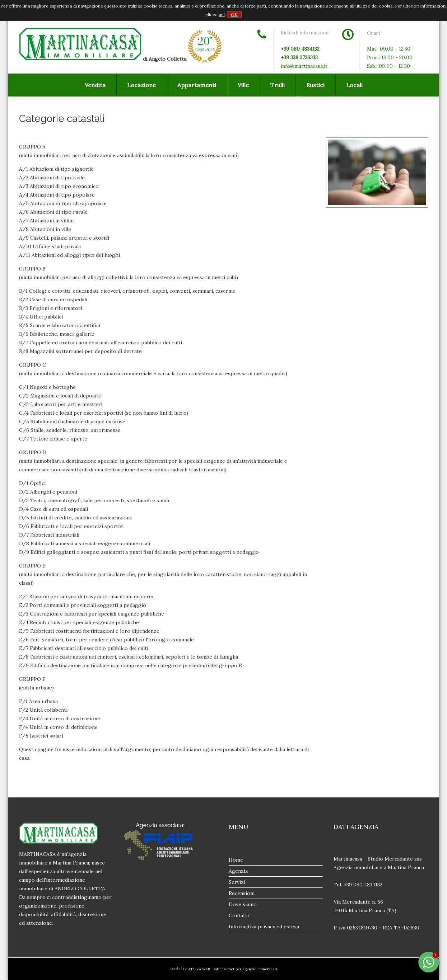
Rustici (315, 85)
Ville (243, 85)
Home (236, 860)
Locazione (141, 85)
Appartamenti (197, 85)
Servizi (237, 882)
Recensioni (242, 893)
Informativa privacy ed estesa (264, 927)
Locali (354, 85)
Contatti (239, 915)
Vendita (95, 85)
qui (222, 15)
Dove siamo (243, 904)
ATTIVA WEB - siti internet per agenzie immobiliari (233, 969)
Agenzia (238, 871)
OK (234, 15)
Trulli (278, 85)
